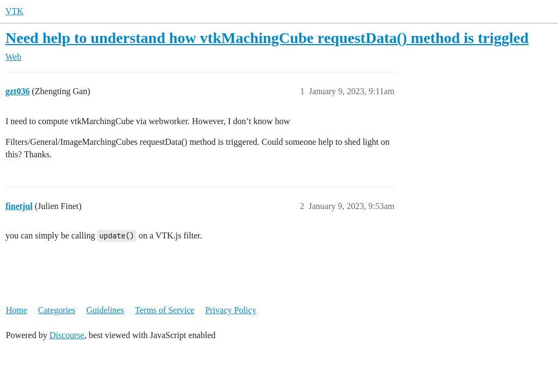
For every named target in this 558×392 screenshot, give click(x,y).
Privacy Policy (231, 310)
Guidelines (105, 310)
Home (17, 310)
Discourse (67, 335)
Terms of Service (165, 310)
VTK (14, 11)
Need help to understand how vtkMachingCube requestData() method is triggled (267, 38)
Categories (57, 310)
